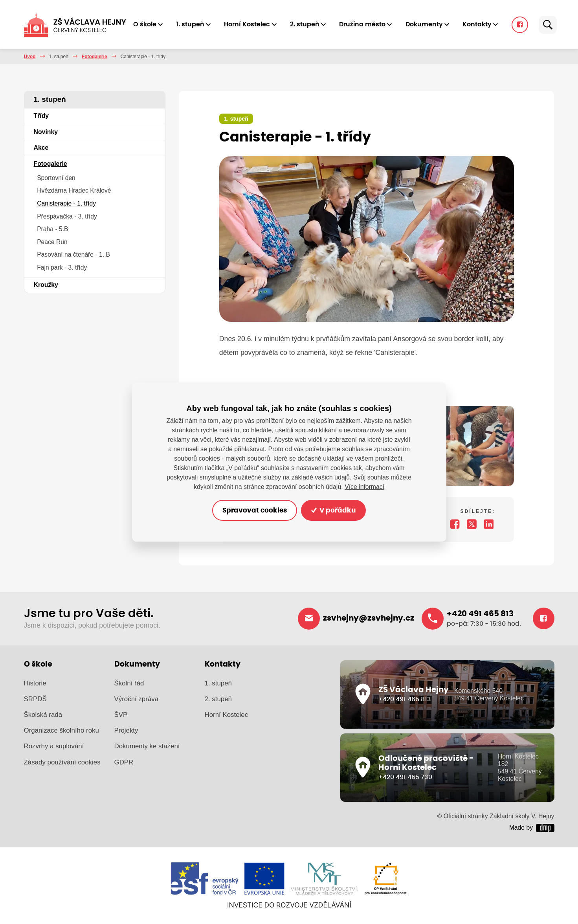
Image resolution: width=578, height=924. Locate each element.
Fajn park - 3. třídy (62, 267)
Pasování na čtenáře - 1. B (73, 254)
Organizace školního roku (61, 731)
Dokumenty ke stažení (147, 747)
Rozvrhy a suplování (54, 747)
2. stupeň (218, 700)
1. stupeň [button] (194, 24)
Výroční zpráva (137, 700)
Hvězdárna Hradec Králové (74, 190)
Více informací (364, 486)
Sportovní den (56, 178)
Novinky (46, 132)
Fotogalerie (94, 57)
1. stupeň (59, 57)
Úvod (30, 57)
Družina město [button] (366, 24)
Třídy (41, 116)
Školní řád (129, 684)
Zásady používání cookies (62, 763)
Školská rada (43, 716)
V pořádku (335, 510)
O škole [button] (148, 24)
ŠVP (121, 716)
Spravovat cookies (253, 510)
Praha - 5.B (52, 229)
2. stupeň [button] (308, 24)
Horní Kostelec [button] (251, 24)
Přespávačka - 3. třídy (67, 216)
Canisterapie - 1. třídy (66, 203)
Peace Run (52, 242)
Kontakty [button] (481, 24)
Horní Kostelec (227, 716)
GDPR (124, 763)
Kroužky (46, 285)
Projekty (126, 731)
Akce (41, 148)
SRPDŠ (35, 700)
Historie (35, 684)
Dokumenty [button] (428, 24)
